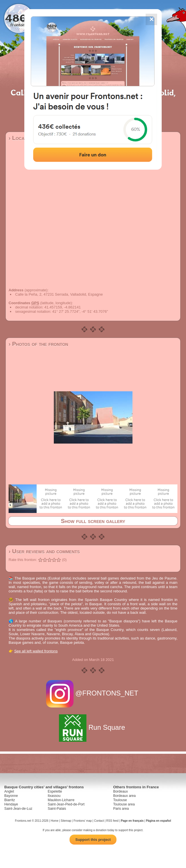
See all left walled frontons (36, 651)
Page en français (132, 821)
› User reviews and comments (44, 551)
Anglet (9, 791)
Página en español (159, 821)
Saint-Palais (57, 809)
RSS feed (112, 821)
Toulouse (120, 800)
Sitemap (66, 821)
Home (55, 821)
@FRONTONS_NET (93, 693)
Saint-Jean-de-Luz (18, 809)
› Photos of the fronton (38, 344)
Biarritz (10, 800)
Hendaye (11, 804)
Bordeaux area (124, 796)
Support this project (93, 840)
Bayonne (11, 796)
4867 (19, 18)
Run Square (93, 727)
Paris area (121, 809)
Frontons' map (83, 821)
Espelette (55, 791)
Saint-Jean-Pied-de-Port (66, 804)
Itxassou (54, 796)
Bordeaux (120, 791)
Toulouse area (124, 804)
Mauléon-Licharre (61, 800)
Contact (99, 821)
